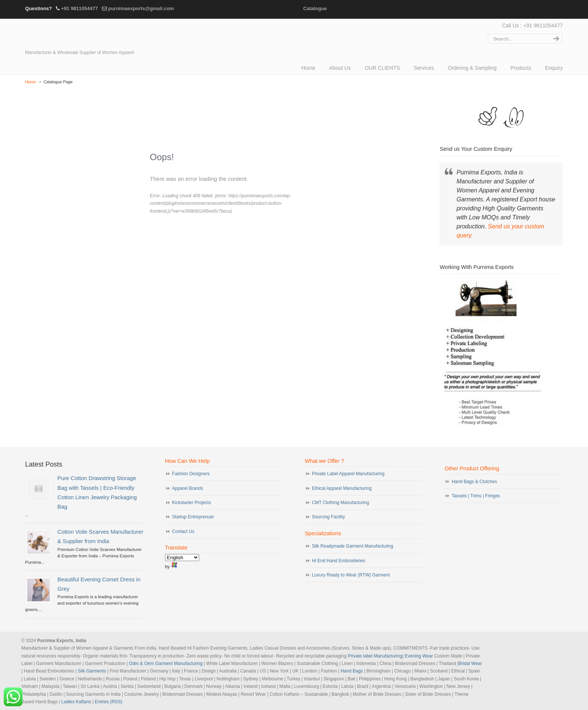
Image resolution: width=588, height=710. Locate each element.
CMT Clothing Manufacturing (341, 503)
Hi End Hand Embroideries (339, 561)
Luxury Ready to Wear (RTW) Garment (351, 575)
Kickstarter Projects (191, 503)
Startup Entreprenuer (193, 517)
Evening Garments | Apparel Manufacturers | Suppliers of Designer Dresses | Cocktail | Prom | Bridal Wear (91, 35)
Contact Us (183, 531)
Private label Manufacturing (375, 656)
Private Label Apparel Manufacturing (348, 474)
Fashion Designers (191, 474)
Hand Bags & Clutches (474, 482)
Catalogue (315, 8)
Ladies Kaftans (76, 702)
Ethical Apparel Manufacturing (342, 488)
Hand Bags (352, 671)
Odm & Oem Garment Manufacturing (166, 663)
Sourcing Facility (328, 517)
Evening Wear (419, 656)
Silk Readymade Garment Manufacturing (353, 546)
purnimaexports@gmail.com (141, 8)
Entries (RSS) (109, 702)
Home (31, 82)
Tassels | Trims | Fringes (476, 496)
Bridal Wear (470, 663)
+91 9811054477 (79, 8)
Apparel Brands (188, 488)
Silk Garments (92, 671)
